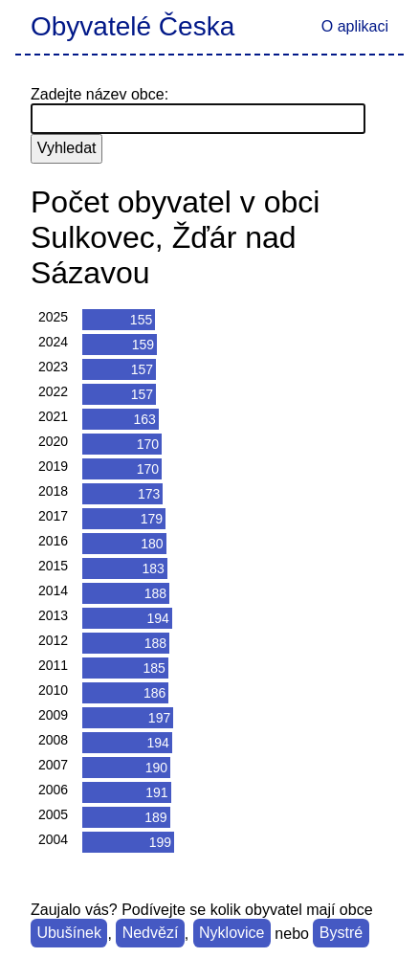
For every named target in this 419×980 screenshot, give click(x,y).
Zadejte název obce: (99, 94)
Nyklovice (232, 934)
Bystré (341, 934)
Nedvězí (151, 934)
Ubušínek (69, 934)
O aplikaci (355, 26)
